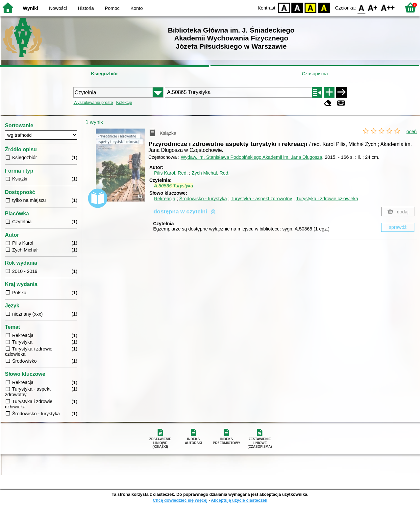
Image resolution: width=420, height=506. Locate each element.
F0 (361, 7)
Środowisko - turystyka (203, 199)
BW (297, 7)
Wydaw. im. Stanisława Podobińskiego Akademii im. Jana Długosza (251, 157)
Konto (137, 8)
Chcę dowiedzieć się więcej (180, 500)
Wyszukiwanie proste (93, 102)
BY (324, 7)
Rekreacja (165, 199)
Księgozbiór (105, 74)
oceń (412, 132)
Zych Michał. (211, 173)
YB (311, 7)
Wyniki (31, 8)
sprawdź (398, 227)
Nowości (58, 8)
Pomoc (112, 8)
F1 (373, 7)
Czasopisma (315, 74)
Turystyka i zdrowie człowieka (327, 199)
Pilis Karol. (171, 173)
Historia (86, 8)
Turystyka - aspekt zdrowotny (262, 199)
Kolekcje (124, 102)
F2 (388, 7)
